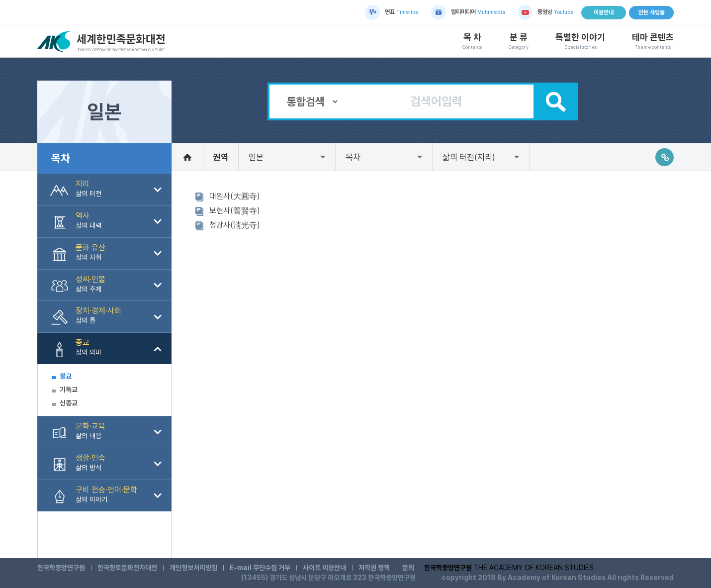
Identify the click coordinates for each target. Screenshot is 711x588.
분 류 (519, 41)
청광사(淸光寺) (235, 225)
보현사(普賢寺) (235, 211)
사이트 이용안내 (324, 568)
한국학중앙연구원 (61, 568)
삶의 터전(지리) (469, 157)
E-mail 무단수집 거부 (260, 568)
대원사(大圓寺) (235, 196)
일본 (256, 157)
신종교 (69, 403)
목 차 (472, 41)
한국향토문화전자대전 (127, 568)
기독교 (69, 390)
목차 (353, 157)
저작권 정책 (374, 568)
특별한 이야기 (580, 41)
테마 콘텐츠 (653, 41)
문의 (408, 568)
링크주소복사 (665, 157)
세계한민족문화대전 (102, 42)
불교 (66, 376)
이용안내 (604, 12)
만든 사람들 (652, 12)
